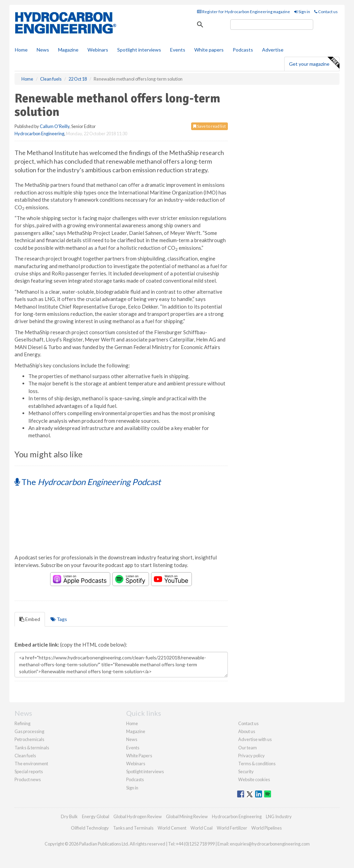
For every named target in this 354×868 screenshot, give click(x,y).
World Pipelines (267, 828)
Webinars (98, 50)
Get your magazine (314, 63)
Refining (22, 723)
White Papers (139, 756)
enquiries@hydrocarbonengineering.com (270, 844)
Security (246, 771)
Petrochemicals (29, 739)
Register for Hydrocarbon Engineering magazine (244, 12)
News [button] (43, 50)
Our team (248, 748)
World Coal (202, 828)
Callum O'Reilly (55, 126)
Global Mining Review (187, 816)
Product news (28, 779)
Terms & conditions (257, 764)
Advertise (273, 50)
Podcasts (243, 50)
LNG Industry (279, 816)
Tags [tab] (59, 619)
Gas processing (29, 731)
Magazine (68, 50)
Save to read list (209, 126)
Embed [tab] (30, 619)
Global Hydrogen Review (138, 816)
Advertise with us (255, 739)
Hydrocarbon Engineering (39, 134)
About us (247, 731)
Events (178, 50)
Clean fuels (25, 756)
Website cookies (254, 779)
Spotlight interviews (139, 50)
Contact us (326, 12)
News (132, 739)
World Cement (172, 828)
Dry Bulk (69, 816)
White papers (209, 50)
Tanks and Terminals (133, 828)
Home (21, 50)
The (88, 482)
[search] (272, 25)
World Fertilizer (232, 828)
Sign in (302, 12)
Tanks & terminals (32, 748)
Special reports (29, 771)
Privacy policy (251, 756)
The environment (31, 764)
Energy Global (96, 816)
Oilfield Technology (90, 828)
